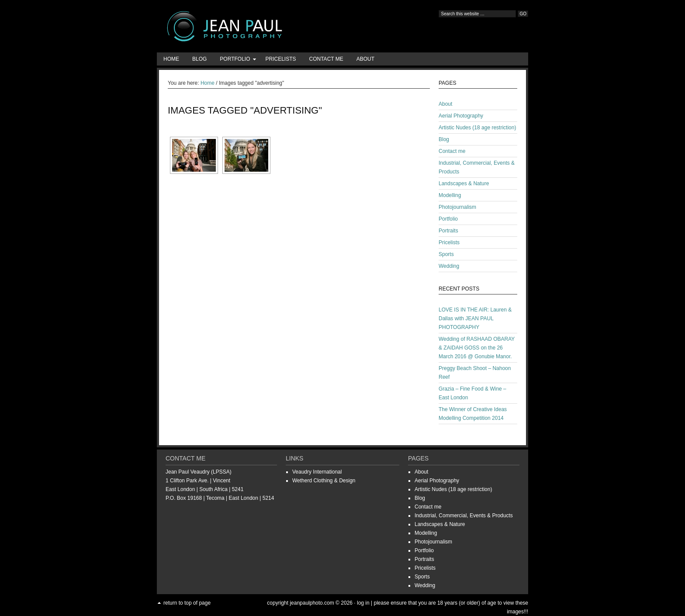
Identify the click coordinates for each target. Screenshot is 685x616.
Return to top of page (187, 603)
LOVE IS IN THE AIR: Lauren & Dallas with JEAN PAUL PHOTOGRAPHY (475, 318)
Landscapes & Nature (464, 183)
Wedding (449, 266)
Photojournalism (457, 207)
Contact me (326, 59)
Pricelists (280, 59)
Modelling (450, 195)
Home (171, 59)
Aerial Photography (461, 116)
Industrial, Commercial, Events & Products (464, 516)
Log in (363, 603)
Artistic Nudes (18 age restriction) (477, 128)
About (365, 59)
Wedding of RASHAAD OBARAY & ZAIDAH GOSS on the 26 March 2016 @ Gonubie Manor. (477, 348)
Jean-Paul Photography (244, 26)
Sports (446, 254)
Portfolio (235, 61)
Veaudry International (317, 472)
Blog (199, 59)
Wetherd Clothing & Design (324, 481)
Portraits (448, 231)
